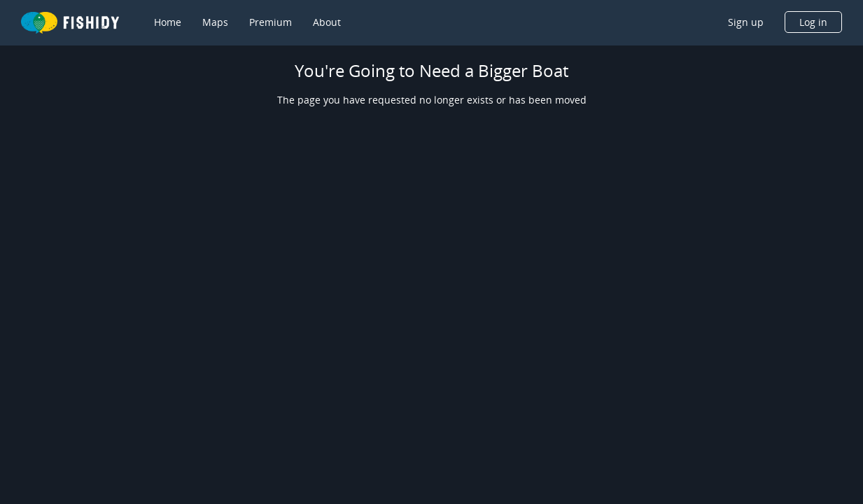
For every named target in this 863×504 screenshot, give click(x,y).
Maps (215, 22)
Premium (271, 22)
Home (168, 22)
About (327, 22)
